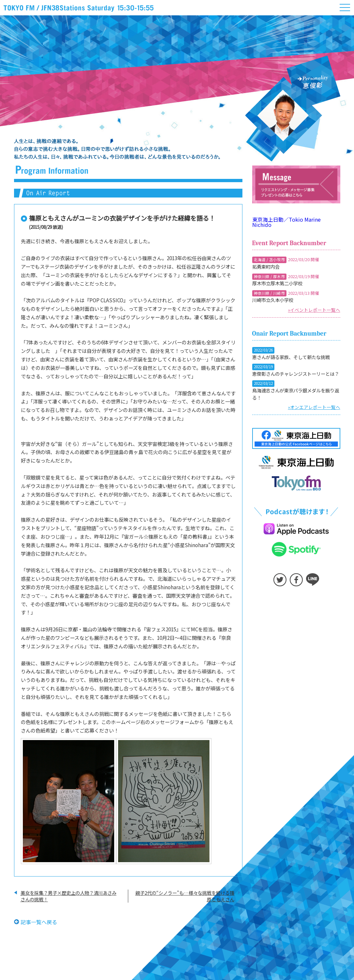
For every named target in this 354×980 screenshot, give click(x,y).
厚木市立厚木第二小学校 (277, 283)
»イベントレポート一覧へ (314, 310)
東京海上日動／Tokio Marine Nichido (286, 222)
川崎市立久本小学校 (273, 300)
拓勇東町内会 (266, 267)
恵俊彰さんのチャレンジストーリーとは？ (296, 374)
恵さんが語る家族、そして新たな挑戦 (291, 357)
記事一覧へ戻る (39, 922)
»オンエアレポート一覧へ (314, 407)
